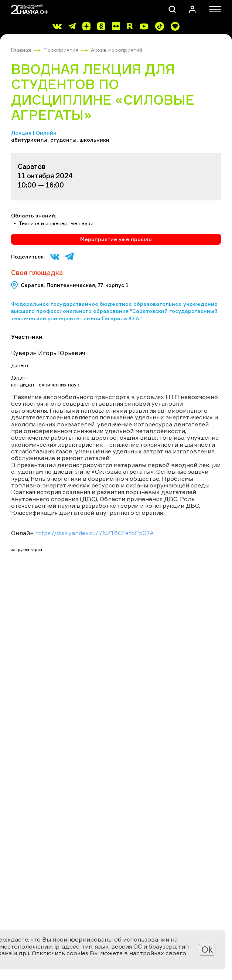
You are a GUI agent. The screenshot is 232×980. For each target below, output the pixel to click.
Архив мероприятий (117, 50)
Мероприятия (61, 50)
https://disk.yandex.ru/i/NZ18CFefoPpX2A (94, 533)
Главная (21, 50)
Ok (207, 949)
